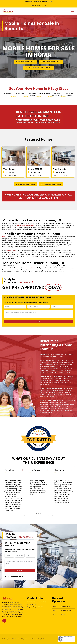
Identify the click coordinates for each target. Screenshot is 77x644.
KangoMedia (41, 639)
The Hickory (9, 169)
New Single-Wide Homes (26, 62)
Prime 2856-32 (35, 169)
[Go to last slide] (4, 491)
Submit (38, 321)
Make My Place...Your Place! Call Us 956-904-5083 (38, 2)
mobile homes (11, 250)
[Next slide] (73, 491)
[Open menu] (72, 11)
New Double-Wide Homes (51, 62)
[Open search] (68, 11)
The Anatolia (60, 169)
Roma (4, 237)
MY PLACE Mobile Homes (25, 225)
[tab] (37, 514)
